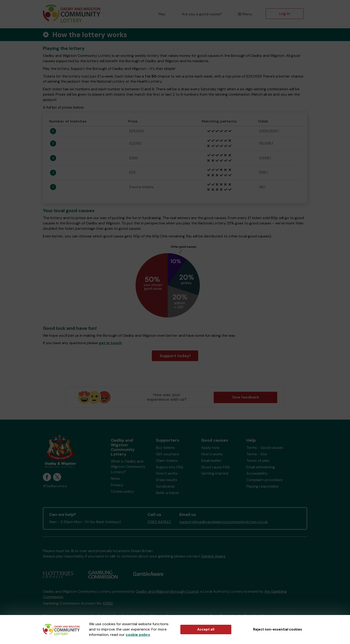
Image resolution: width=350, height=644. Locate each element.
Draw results (167, 480)
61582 (108, 603)
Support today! (175, 356)
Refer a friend (167, 493)
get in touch (110, 343)
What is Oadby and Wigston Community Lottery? (128, 467)
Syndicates (165, 486)
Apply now (210, 448)
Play (162, 14)
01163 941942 (159, 522)
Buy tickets (165, 448)
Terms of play (258, 461)
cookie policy (138, 635)
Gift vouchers (167, 454)
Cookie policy (122, 491)
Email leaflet (211, 461)
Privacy (117, 485)
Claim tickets (167, 461)
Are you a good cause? (202, 14)
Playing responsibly (263, 486)
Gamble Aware (213, 556)
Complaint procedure (265, 480)
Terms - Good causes (265, 448)
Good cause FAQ (215, 467)
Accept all (206, 629)
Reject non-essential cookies (278, 629)
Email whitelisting (261, 467)
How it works (167, 473)
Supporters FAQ (170, 467)
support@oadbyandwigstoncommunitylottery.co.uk (224, 522)
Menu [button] (245, 14)
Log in (285, 14)
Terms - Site (257, 454)
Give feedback (246, 397)
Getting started (215, 473)
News (115, 478)
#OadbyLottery (55, 486)
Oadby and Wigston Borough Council (167, 591)
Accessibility (257, 473)
